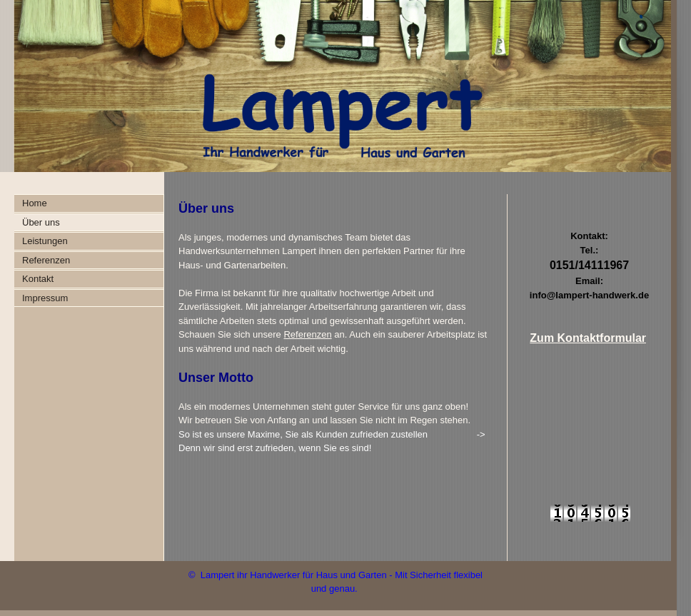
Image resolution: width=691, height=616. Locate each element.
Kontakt (38, 279)
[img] (336, 86)
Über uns (41, 222)
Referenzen (46, 260)
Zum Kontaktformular (588, 338)
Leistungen (45, 241)
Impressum (45, 298)
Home (35, 203)
